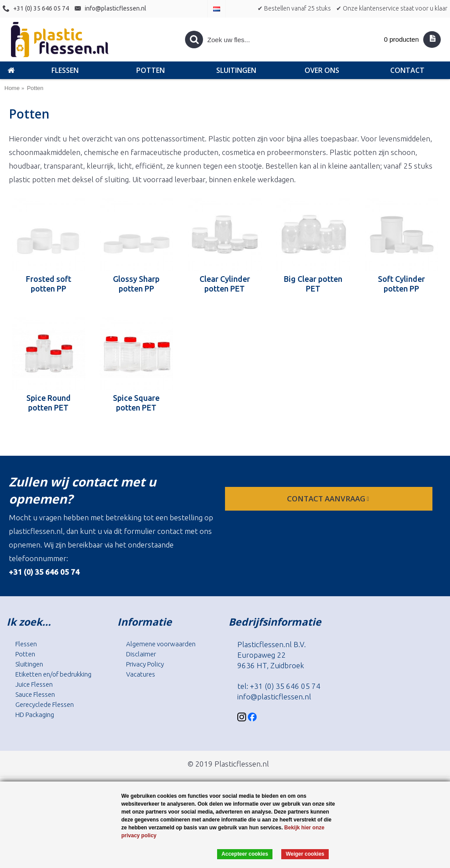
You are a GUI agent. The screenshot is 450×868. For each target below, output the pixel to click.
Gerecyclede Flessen (45, 704)
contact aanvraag (329, 499)
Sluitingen (29, 664)
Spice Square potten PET (136, 403)
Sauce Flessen (35, 694)
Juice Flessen (34, 684)
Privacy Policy (145, 664)
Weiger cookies (305, 854)
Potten (25, 654)
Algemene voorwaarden (161, 644)
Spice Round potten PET (49, 403)
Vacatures (141, 674)
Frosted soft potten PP (49, 284)
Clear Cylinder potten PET (225, 284)
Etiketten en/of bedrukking (53, 674)
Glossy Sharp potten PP (136, 284)
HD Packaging (35, 715)
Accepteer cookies (245, 854)
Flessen (26, 644)
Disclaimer (141, 654)
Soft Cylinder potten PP (401, 284)
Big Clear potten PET (313, 284)
